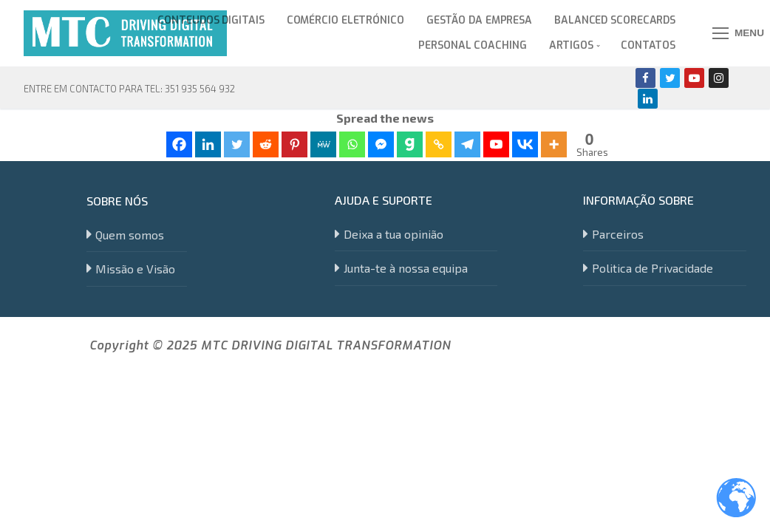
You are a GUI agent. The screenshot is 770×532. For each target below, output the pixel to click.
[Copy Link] (439, 144)
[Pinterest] (294, 144)
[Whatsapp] (352, 144)
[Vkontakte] (525, 144)
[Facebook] (645, 78)
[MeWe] (323, 144)
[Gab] (410, 144)
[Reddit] (266, 144)
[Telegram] (467, 144)
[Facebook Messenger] (381, 144)
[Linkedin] (648, 99)
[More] (554, 144)
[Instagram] (719, 78)
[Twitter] (670, 78)
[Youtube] (694, 78)
